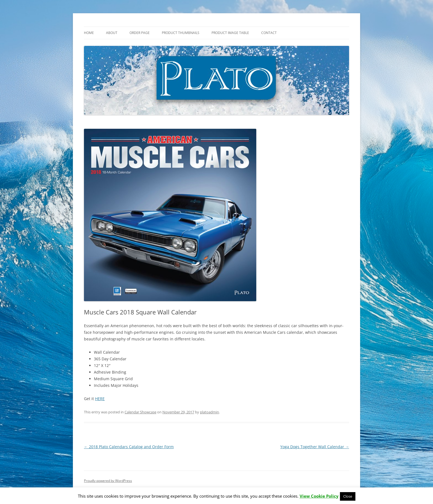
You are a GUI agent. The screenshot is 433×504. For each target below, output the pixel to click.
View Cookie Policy (319, 496)
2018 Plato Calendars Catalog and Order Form (129, 447)
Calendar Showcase (140, 412)
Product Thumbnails (181, 33)
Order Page (140, 33)
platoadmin (209, 412)
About (112, 33)
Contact (269, 33)
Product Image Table (230, 33)
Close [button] (348, 496)
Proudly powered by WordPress (108, 481)
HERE (100, 399)
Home (89, 33)
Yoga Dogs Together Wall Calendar (315, 447)
